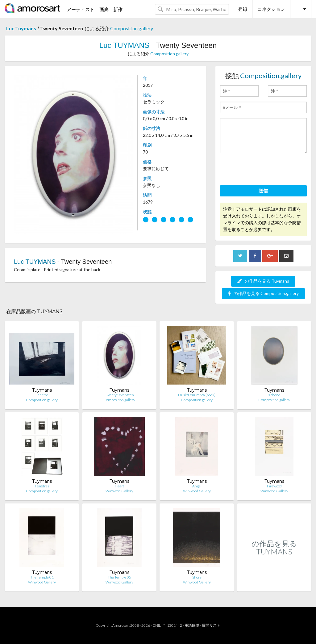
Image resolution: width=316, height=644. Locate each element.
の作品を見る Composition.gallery (263, 293)
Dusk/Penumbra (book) (197, 395)
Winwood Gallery (119, 491)
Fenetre (42, 395)
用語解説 (192, 625)
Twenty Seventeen (119, 395)
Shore (197, 577)
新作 (118, 9)
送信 (263, 191)
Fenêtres (42, 486)
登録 (243, 9)
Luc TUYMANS (124, 45)
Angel (197, 486)
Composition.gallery (132, 28)
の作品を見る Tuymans (263, 281)
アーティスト (81, 9)
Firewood (274, 486)
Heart (119, 486)
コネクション (271, 9)
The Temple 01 (42, 577)
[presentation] (267, 170)
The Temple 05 (119, 577)
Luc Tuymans (21, 28)
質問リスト (211, 625)
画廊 (104, 9)
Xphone (274, 395)
